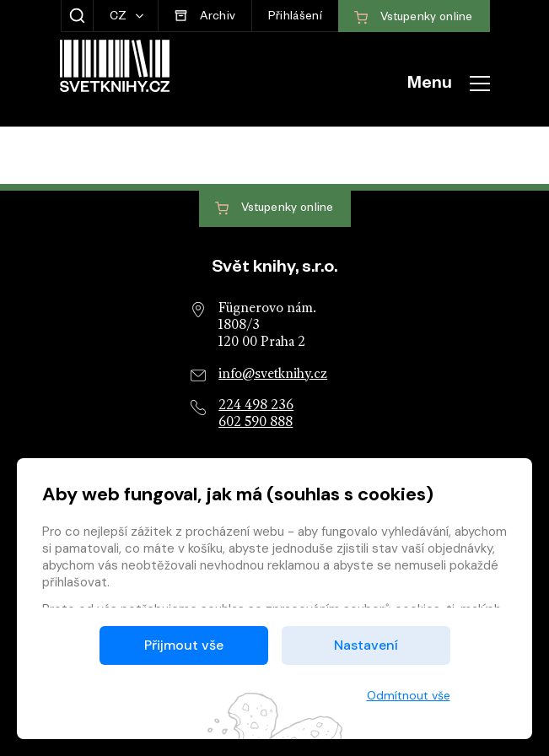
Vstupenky (274, 209)
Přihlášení (295, 18)
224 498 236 (256, 406)
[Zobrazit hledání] (77, 16)
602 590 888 (256, 423)
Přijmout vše (184, 645)
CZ (120, 18)
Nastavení (366, 645)
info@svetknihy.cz (273, 375)
